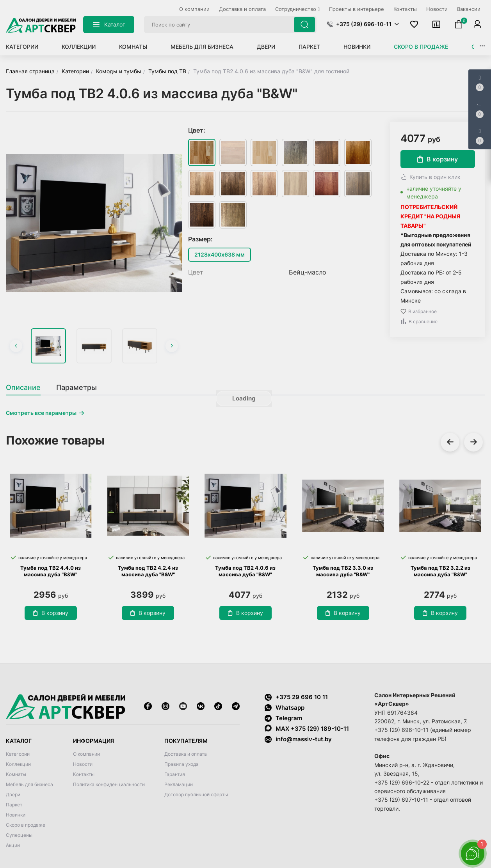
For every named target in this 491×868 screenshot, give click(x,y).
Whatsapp (285, 708)
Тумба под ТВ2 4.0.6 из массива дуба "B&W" (245, 571)
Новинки (357, 47)
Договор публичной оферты (196, 794)
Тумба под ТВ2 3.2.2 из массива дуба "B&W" (440, 571)
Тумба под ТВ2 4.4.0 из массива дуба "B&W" (51, 571)
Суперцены (19, 835)
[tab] (27, 388)
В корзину (438, 159)
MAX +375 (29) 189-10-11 (307, 728)
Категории (22, 47)
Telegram (283, 718)
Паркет (309, 47)
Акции (13, 845)
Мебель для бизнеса (202, 47)
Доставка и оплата (186, 754)
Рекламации (179, 784)
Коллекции (79, 47)
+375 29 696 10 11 (296, 697)
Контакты (84, 774)
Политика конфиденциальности (109, 784)
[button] (363, 24)
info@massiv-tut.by (304, 739)
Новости (83, 764)
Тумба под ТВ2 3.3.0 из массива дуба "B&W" (343, 571)
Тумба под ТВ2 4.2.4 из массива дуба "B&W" (148, 571)
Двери (266, 47)
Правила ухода (181, 764)
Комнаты (133, 47)
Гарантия (175, 774)
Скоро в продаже (421, 47)
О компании (86, 754)
